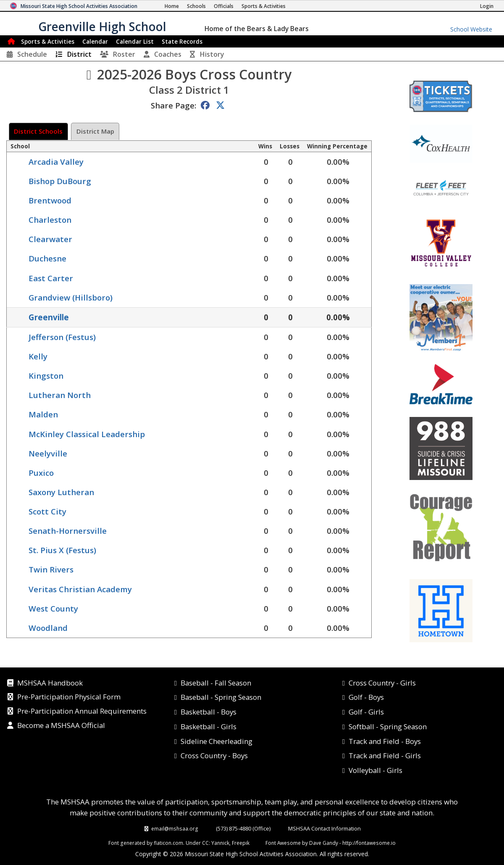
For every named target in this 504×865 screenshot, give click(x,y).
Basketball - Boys (209, 712)
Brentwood (50, 200)
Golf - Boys (366, 697)
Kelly (38, 356)
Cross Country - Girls (382, 683)
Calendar (95, 41)
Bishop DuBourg (60, 181)
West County (53, 608)
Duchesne (47, 258)
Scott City (47, 511)
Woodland (48, 628)
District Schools (38, 131)
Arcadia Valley (56, 162)
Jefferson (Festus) (62, 337)
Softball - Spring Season (388, 727)
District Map (95, 131)
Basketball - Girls (209, 727)
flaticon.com (168, 843)
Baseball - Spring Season (221, 697)
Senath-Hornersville (68, 531)
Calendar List (135, 41)
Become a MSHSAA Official (61, 726)
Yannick (220, 843)
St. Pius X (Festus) (62, 550)
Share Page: (173, 105)
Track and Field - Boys (385, 741)
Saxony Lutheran (61, 492)
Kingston (46, 376)
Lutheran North (60, 395)
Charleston (50, 220)
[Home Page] (172, 6)
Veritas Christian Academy (80, 589)
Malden (43, 414)
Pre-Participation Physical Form (69, 697)
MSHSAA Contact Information (324, 828)
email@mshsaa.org (175, 828)
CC (205, 843)
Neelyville (48, 453)
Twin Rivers (51, 569)
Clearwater (50, 239)
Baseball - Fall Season (216, 683)
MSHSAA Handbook (50, 683)
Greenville (49, 317)
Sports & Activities (48, 41)
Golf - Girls (366, 712)
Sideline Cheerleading (217, 741)
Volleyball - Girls (375, 770)
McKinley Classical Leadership (87, 434)
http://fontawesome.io (369, 843)
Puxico (41, 473)
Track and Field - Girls (385, 756)
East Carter (51, 278)
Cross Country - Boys (214, 756)
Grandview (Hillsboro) (71, 297)
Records (182, 41)
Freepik (241, 843)
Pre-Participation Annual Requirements (82, 712)
